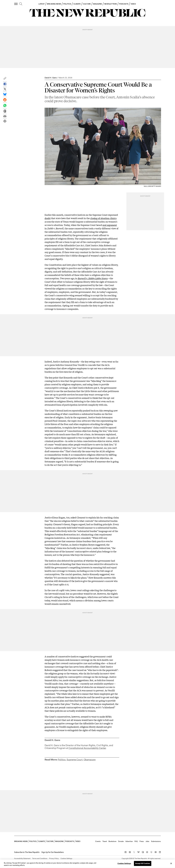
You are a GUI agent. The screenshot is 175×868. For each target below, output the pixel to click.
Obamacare (90, 760)
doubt (48, 218)
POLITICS (67, 4)
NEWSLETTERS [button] (111, 4)
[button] (5, 79)
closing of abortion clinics (103, 218)
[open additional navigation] (16, 4)
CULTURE (87, 4)
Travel (105, 841)
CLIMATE (77, 4)
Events (98, 841)
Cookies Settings (66, 858)
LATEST (42, 4)
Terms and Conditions (40, 858)
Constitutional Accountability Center (87, 748)
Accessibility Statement (22, 858)
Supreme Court (75, 760)
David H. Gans (51, 78)
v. (93, 278)
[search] (21, 4)
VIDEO (133, 4)
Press (142, 841)
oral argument (110, 225)
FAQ (136, 841)
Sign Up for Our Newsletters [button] (53, 852)
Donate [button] (121, 841)
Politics (62, 760)
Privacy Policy (54, 858)
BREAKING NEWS (54, 4)
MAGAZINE (98, 4)
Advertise (129, 841)
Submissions (156, 841)
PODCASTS (124, 4)
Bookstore (112, 841)
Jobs (147, 841)
